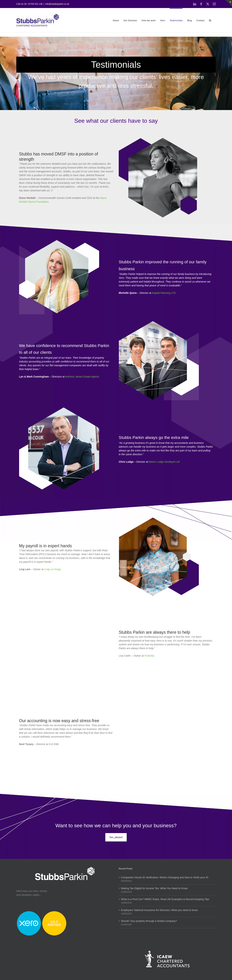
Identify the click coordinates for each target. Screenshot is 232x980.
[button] (210, 20)
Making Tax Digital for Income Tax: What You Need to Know (154, 888)
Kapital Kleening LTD (164, 293)
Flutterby (149, 656)
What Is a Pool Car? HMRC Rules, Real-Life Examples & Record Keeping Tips (165, 899)
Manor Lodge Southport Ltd (164, 462)
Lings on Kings (53, 569)
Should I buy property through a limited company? (149, 921)
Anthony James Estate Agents (82, 377)
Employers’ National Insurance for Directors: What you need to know (159, 910)
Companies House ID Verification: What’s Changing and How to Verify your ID (165, 877)
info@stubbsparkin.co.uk (57, 4)
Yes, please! (116, 837)
